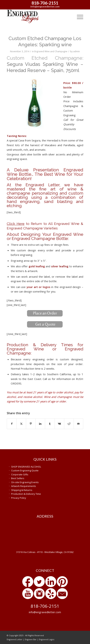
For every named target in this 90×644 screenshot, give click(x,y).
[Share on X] (21, 424)
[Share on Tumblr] (50, 424)
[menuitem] (70, 17)
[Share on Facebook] (12, 424)
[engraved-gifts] (37, 17)
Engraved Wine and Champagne (51, 51)
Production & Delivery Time (26, 494)
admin (76, 51)
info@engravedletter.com (45, 6)
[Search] (70, 17)
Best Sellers (18, 478)
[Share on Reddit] (69, 424)
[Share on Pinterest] (31, 424)
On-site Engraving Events (25, 482)
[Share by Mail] (78, 424)
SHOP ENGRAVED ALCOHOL (26, 467)
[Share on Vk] (59, 424)
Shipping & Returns (22, 490)
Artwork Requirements (24, 486)
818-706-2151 (45, 3)
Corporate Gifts (20, 474)
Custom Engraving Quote (25, 470)
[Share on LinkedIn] (40, 424)
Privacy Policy (19, 498)
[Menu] (78, 17)
